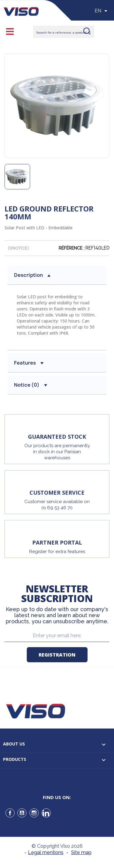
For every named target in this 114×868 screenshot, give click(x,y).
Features (29, 363)
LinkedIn (46, 813)
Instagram (34, 813)
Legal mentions (46, 852)
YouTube (22, 813)
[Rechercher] (64, 32)
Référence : (72, 248)
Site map (81, 852)
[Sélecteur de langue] (102, 11)
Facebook (10, 813)
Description (32, 275)
